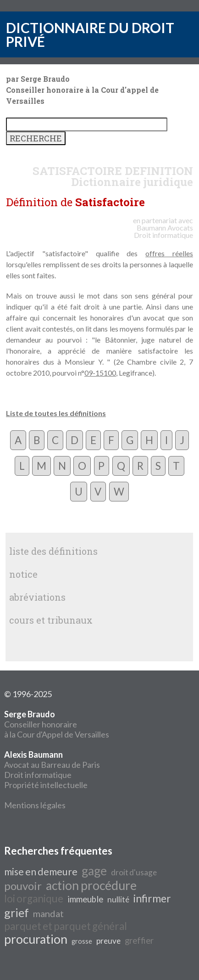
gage (94, 871)
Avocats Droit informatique (163, 231)
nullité (118, 899)
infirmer (152, 898)
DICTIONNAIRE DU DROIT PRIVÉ (90, 34)
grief (17, 912)
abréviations (37, 597)
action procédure (91, 885)
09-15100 (100, 373)
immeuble (85, 899)
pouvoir (23, 886)
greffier (139, 941)
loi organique (34, 898)
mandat (48, 913)
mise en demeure (41, 872)
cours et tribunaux (51, 620)
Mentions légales (35, 805)
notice (23, 574)
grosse (82, 941)
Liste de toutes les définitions (56, 413)
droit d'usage (134, 872)
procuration (36, 939)
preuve (108, 941)
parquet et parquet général (66, 926)
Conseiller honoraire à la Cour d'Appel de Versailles (57, 724)
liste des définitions (53, 551)
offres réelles (169, 253)
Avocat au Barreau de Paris (52, 765)
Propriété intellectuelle (46, 785)
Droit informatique (38, 775)
